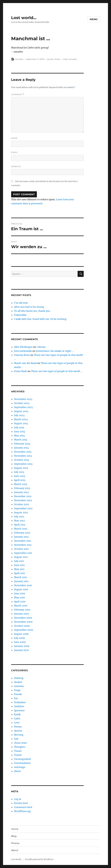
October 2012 (22, 504)
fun (16, 698)
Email (15, 152)
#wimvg (19, 678)
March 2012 (21, 529)
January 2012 (21, 537)
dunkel (18, 682)
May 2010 (19, 597)
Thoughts (20, 747)
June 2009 (20, 642)
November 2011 (23, 545)
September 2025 (23, 407)
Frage (17, 690)
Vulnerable (20, 315)
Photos (15, 843)
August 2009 (21, 634)
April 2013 (20, 480)
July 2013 (19, 472)
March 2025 (21, 419)
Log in (18, 799)
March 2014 (21, 440)
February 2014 (22, 444)
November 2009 (23, 622)
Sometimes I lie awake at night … (55, 351)
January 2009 (22, 646)
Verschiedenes (22, 763)
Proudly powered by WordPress (39, 859)
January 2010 (21, 614)
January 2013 (21, 492)
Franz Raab (20, 371)
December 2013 (23, 452)
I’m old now (21, 303)
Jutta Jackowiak (23, 351)
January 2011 (21, 581)
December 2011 (23, 541)
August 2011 (21, 557)
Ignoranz (19, 710)
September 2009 (24, 630)
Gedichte (19, 706)
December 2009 (23, 618)
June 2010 (20, 593)
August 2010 (21, 589)
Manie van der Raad (25, 363)
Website (16, 166)
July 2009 (19, 638)
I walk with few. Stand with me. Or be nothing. (40, 319)
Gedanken (20, 702)
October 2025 (22, 403)
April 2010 (20, 602)
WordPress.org (22, 811)
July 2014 (19, 427)
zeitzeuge (20, 767)
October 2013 (21, 460)
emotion (19, 686)
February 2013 (22, 488)
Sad (16, 739)
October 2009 (22, 626)
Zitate (57, 59)
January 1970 (21, 650)
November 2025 (23, 399)
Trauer (18, 751)
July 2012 (19, 516)
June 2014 (20, 431)
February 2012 (22, 533)
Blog (14, 836)
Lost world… (24, 18)
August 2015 (21, 423)
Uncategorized (22, 759)
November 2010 (23, 585)
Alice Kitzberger (23, 347)
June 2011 (19, 565)
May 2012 (19, 521)
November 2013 (23, 456)
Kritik (17, 714)
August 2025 (21, 411)
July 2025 (19, 415)
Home (15, 829)
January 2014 (21, 448)
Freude (18, 694)
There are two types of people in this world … (57, 371)
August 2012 (21, 512)
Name (14, 138)
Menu (94, 19)
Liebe (65, 59)
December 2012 (23, 496)
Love (17, 723)
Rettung (19, 735)
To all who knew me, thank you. (32, 311)
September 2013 (23, 464)
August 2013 (21, 468)
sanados (73, 59)
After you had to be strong (29, 307)
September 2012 (23, 508)
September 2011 (23, 553)
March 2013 (21, 484)
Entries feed (21, 803)
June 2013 (20, 476)
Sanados (19, 59)
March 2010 (21, 606)
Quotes (50, 59)
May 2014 (19, 436)
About (15, 850)
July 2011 (19, 561)
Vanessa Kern (22, 355)
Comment (18, 94)
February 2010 (22, 610)
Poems (18, 727)
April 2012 (20, 525)
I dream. (41, 347)
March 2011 (20, 577)
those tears (20, 743)
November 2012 (23, 500)
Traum (18, 755)
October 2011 (21, 549)
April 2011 (20, 573)
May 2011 (19, 569)
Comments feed (23, 807)
